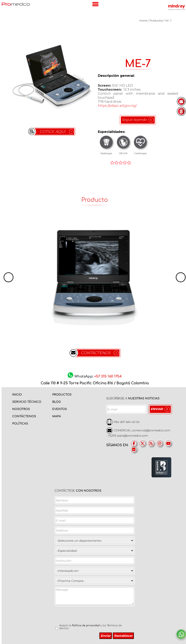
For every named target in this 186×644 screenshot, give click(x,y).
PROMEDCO (16, 4)
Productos (156, 21)
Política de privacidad (86, 626)
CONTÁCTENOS (96, 353)
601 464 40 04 (130, 422)
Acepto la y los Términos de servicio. (90, 627)
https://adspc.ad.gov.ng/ (117, 106)
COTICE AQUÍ (52, 132)
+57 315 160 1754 (108, 377)
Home (143, 21)
